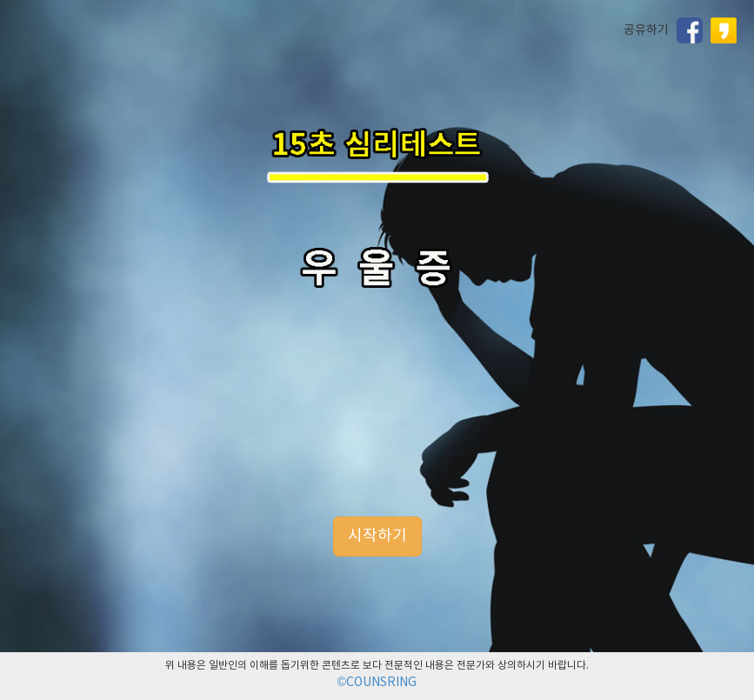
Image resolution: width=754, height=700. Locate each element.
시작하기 (377, 536)
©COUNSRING (377, 683)
